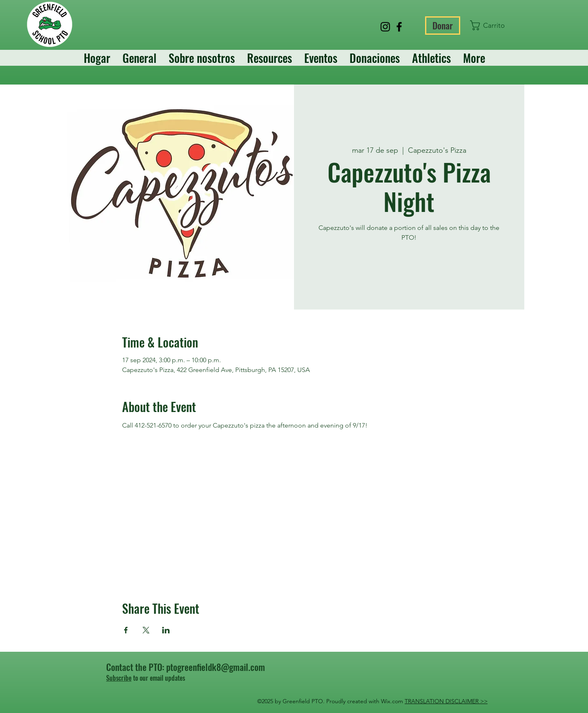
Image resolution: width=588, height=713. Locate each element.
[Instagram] (385, 27)
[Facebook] (399, 27)
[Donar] (443, 26)
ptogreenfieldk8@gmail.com (216, 667)
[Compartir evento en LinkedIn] (166, 630)
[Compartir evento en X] (146, 630)
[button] (489, 25)
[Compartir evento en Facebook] (126, 630)
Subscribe (119, 678)
